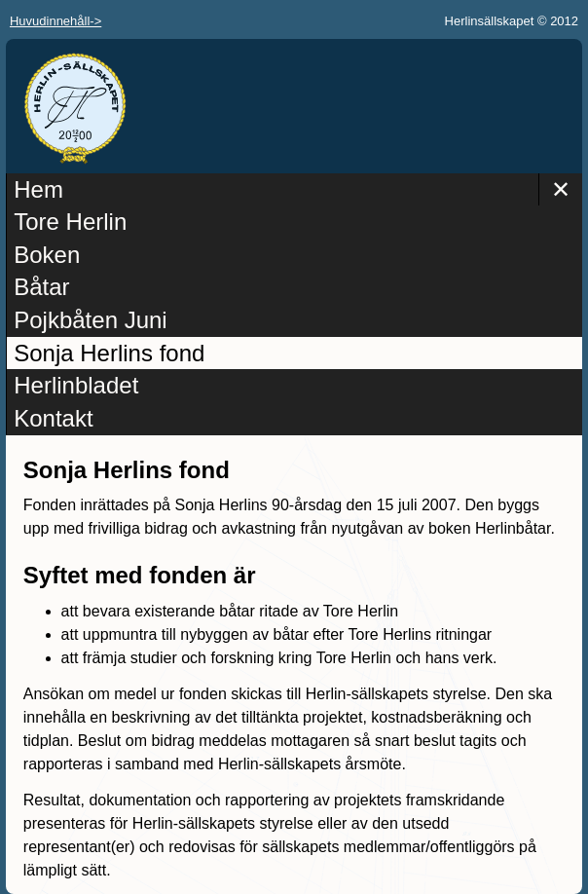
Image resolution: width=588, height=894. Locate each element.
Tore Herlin (70, 222)
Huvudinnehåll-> (55, 21)
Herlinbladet (76, 385)
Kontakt (53, 418)
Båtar (41, 287)
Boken (47, 255)
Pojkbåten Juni (90, 320)
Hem (38, 189)
